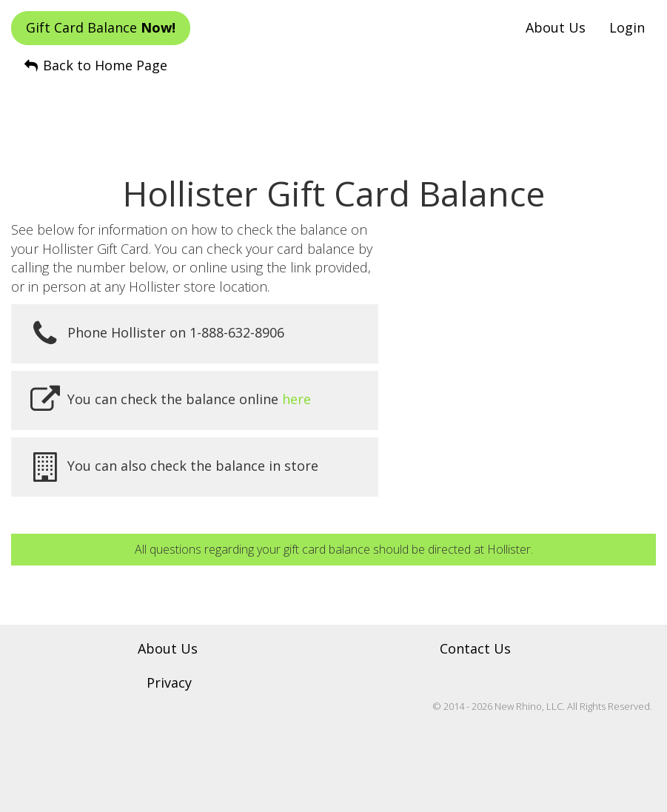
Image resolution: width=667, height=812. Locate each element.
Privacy (169, 682)
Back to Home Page (95, 65)
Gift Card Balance (101, 27)
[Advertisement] (334, 112)
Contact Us (475, 648)
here (296, 399)
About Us (556, 27)
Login (627, 27)
